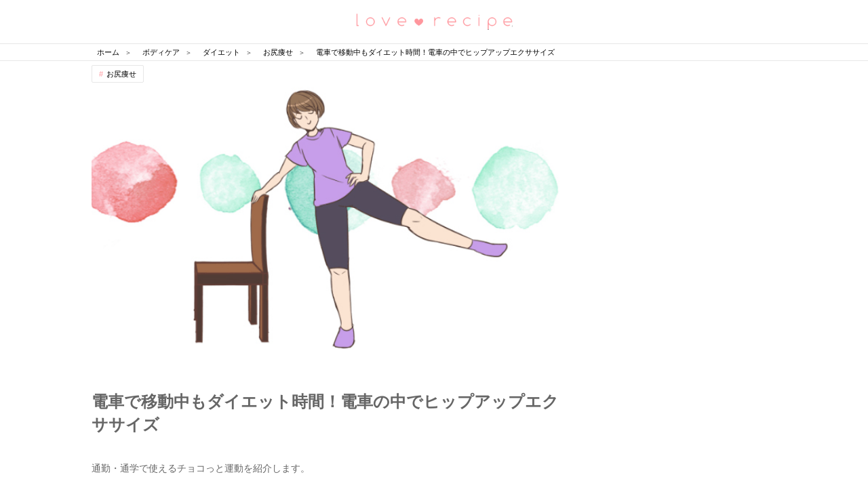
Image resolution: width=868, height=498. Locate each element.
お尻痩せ (121, 74)
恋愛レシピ (434, 21)
